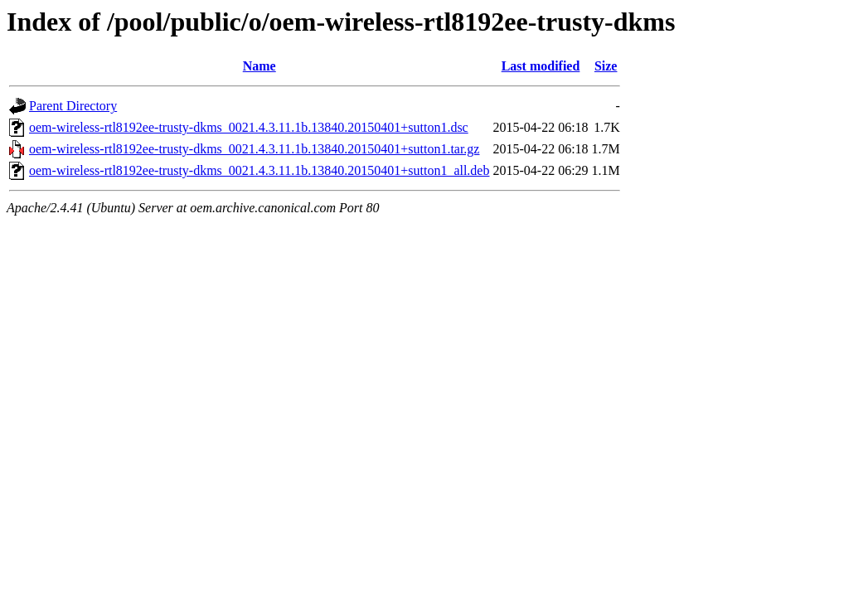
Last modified (541, 66)
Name (259, 66)
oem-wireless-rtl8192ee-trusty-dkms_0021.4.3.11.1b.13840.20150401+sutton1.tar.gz (254, 149)
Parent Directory (73, 106)
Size (606, 66)
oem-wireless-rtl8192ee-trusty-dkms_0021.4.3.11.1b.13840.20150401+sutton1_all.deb (259, 170)
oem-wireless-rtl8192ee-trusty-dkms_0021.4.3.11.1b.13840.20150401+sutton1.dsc (249, 127)
